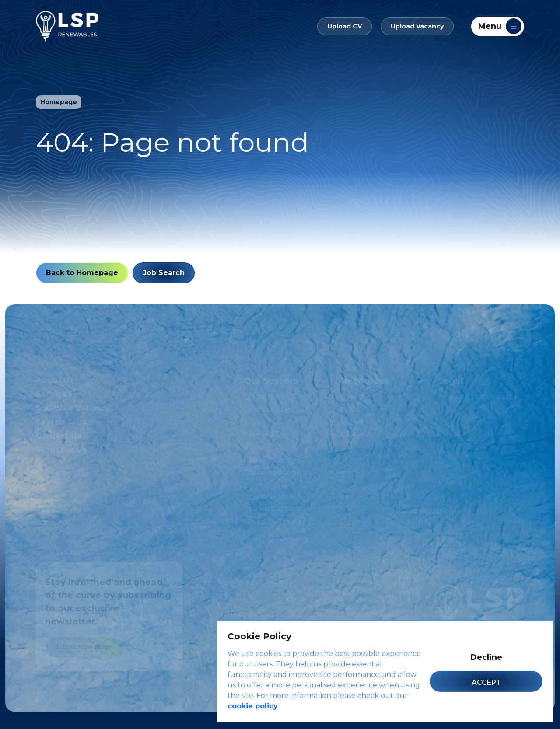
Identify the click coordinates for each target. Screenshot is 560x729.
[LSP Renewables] (67, 24)
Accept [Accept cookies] (486, 682)
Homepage (59, 102)
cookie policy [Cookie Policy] (253, 706)
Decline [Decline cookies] (486, 657)
